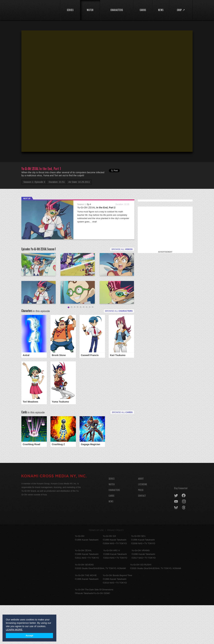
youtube (176, 540)
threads (184, 547)
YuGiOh (39, 10)
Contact (142, 535)
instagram (184, 540)
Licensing (143, 523)
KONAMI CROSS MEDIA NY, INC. (54, 515)
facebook (184, 534)
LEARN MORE (14, 630)
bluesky (176, 547)
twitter (176, 534)
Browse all (122, 249)
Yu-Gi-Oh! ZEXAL (96, 208)
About (141, 517)
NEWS (111, 540)
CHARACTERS (114, 529)
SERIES (112, 517)
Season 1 (51, 249)
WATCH (112, 523)
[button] (108, 92)
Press (141, 529)
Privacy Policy (116, 569)
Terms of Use (96, 569)
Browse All (122, 451)
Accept (29, 636)
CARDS (112, 535)
